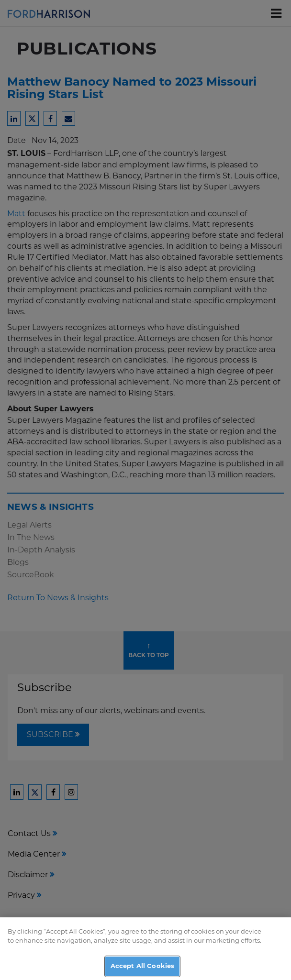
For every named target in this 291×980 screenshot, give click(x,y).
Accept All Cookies (142, 970)
